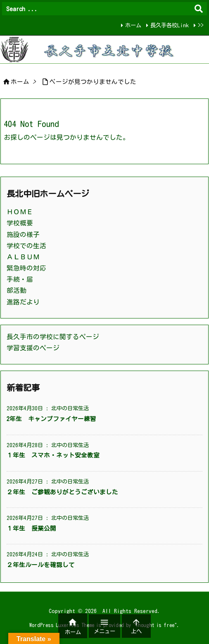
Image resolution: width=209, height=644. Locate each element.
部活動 (17, 290)
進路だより (23, 302)
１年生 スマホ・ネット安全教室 (53, 455)
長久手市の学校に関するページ (53, 337)
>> (201, 25)
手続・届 (20, 279)
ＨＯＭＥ (20, 212)
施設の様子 (23, 235)
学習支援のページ (33, 348)
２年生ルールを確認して (41, 565)
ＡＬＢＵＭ (23, 257)
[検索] (199, 9)
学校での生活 (26, 246)
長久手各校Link (170, 25)
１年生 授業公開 (31, 528)
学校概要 (20, 223)
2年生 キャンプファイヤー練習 (51, 419)
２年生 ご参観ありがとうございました (62, 492)
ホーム (133, 25)
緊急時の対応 (26, 268)
